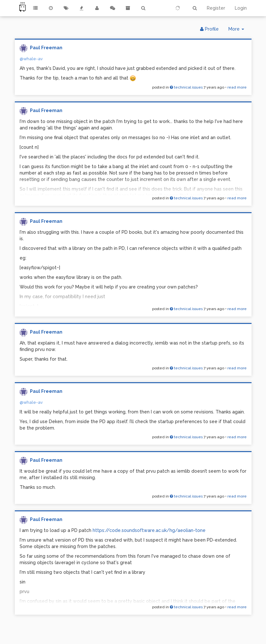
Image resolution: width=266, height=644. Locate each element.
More (239, 30)
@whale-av (31, 59)
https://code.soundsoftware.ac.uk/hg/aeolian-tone (149, 530)
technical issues (186, 87)
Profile (209, 29)
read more (237, 87)
